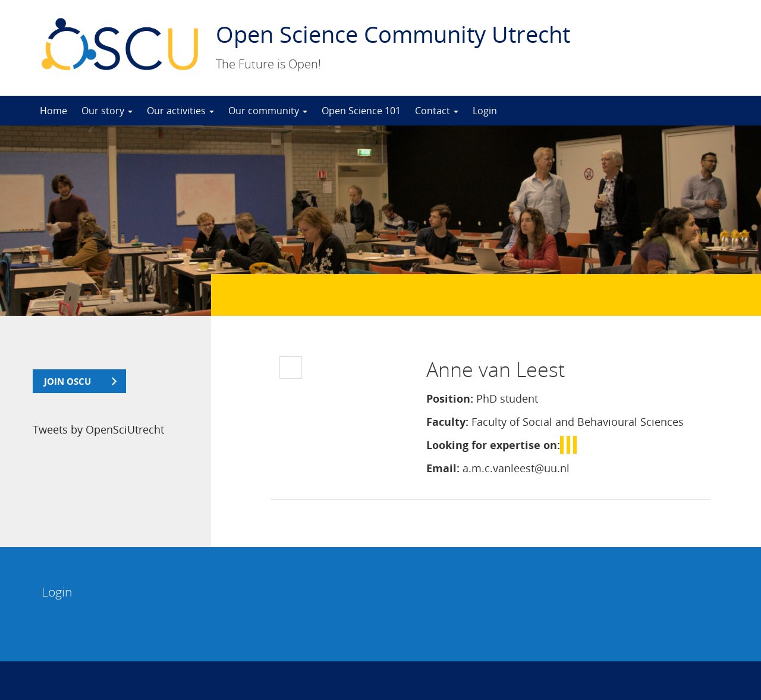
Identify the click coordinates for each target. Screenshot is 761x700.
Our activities (180, 111)
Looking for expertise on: (493, 445)
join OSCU (67, 381)
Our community (268, 111)
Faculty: (447, 422)
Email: (443, 468)
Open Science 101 (361, 111)
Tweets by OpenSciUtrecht (98, 429)
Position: (450, 398)
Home (54, 111)
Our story (107, 111)
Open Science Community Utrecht (393, 34)
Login (485, 111)
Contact (437, 111)
